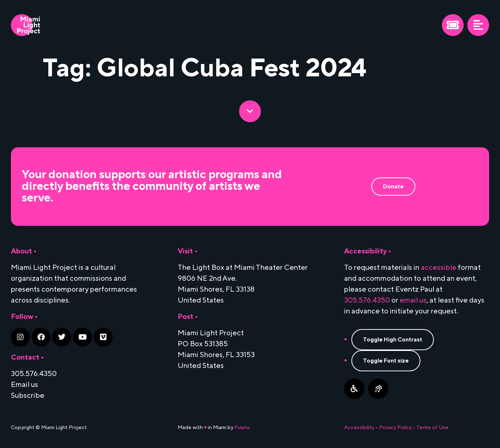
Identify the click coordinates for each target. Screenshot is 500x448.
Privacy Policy (395, 428)
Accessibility (359, 428)
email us (413, 300)
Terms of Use (432, 428)
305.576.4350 (367, 300)
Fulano (242, 428)
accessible (439, 268)
